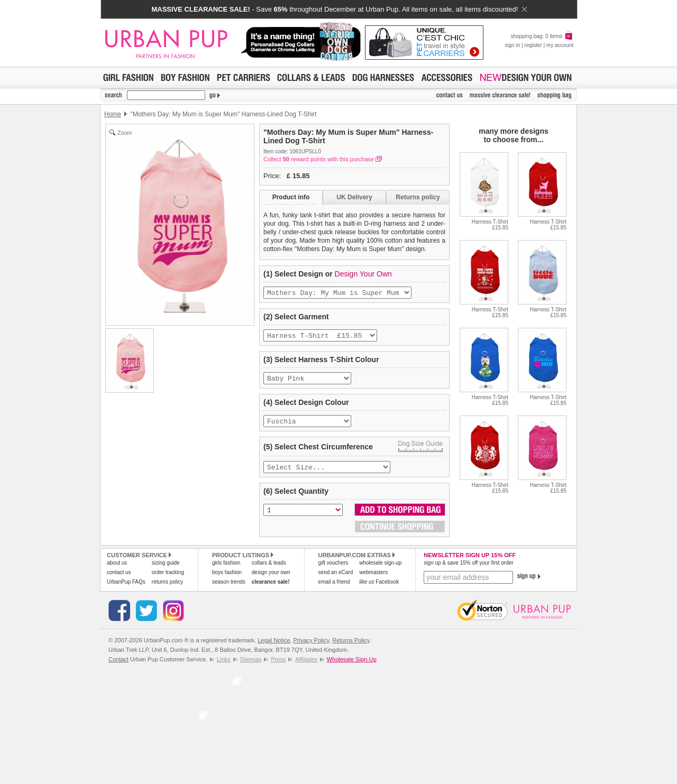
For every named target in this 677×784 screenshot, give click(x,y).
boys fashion (227, 580)
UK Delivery (354, 197)
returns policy (167, 589)
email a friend (334, 589)
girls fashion (226, 570)
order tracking (168, 580)
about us (117, 570)
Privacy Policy (311, 648)
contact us (119, 580)
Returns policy (418, 197)
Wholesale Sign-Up (352, 667)
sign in (512, 45)
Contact (118, 667)
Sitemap (251, 667)
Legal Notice (274, 648)
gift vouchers (333, 570)
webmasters (373, 580)
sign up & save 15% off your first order (468, 570)
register (533, 45)
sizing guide (166, 570)
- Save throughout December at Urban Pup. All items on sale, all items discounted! (339, 9)
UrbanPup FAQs (126, 589)
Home (113, 114)
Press (278, 667)
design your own (271, 580)
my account (560, 45)
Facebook (379, 589)
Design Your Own (363, 274)
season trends (229, 589)
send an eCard (336, 580)
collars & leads (269, 570)
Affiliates (306, 667)
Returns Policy (351, 648)
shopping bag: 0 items (542, 36)
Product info (291, 197)
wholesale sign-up (380, 570)
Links (224, 667)
